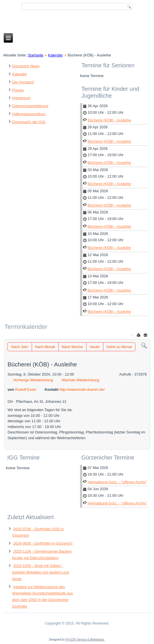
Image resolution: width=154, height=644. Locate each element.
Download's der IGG (29, 122)
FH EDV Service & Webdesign (85, 640)
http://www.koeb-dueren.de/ (82, 389)
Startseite (36, 55)
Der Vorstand (23, 82)
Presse (18, 90)
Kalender (55, 55)
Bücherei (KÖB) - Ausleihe (109, 120)
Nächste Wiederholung (81, 380)
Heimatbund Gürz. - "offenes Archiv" (117, 482)
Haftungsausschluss (29, 114)
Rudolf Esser (26, 389)
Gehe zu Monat (119, 347)
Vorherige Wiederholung (33, 380)
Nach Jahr (20, 347)
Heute (95, 347)
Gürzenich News (26, 66)
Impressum (21, 98)
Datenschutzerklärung (30, 106)
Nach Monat (45, 347)
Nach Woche (72, 347)
